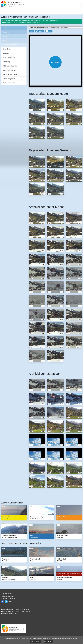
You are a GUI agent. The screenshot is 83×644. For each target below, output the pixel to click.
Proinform (8, 594)
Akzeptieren (48, 641)
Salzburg (6, 36)
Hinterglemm (7, 49)
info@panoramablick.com (9, 613)
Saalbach (6, 53)
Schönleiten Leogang (10, 70)
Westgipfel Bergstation (10, 74)
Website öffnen (55, 62)
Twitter (6, 602)
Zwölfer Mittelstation (9, 83)
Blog (11, 602)
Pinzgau (5, 41)
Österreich (6, 32)
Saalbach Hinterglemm (10, 45)
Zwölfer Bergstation (9, 79)
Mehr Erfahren (36, 641)
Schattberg (6, 62)
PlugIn (31, 31)
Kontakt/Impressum (7, 596)
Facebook (3, 602)
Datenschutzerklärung (8, 599)
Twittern (41, 31)
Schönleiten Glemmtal (10, 66)
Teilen (50, 31)
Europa (5, 28)
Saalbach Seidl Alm (9, 57)
